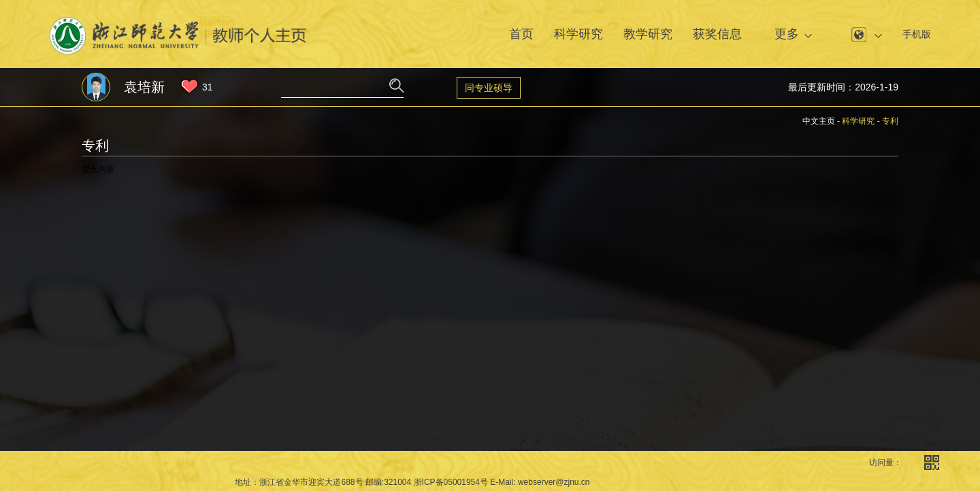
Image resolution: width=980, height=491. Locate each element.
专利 (890, 121)
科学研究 (578, 34)
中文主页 (819, 121)
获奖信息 (717, 34)
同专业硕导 (489, 88)
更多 (787, 34)
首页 (521, 34)
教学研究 (648, 34)
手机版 (917, 34)
